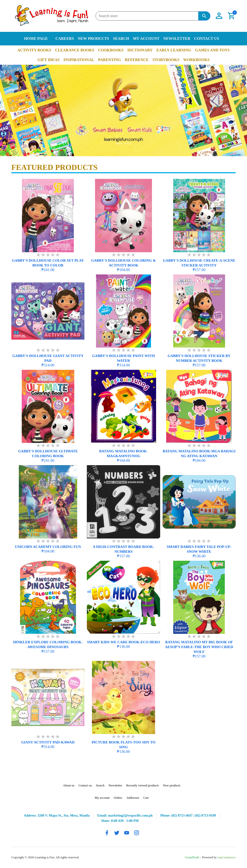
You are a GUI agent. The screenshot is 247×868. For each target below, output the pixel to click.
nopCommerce (227, 857)
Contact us (207, 38)
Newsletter (177, 38)
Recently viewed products (142, 785)
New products (93, 38)
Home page (36, 38)
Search (121, 38)
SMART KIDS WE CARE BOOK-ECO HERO (124, 642)
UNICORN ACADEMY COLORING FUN (48, 547)
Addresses (133, 798)
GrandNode (192, 857)
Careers (65, 38)
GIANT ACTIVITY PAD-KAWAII (48, 742)
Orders (118, 798)
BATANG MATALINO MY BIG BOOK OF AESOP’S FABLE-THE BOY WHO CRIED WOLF (199, 647)
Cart (146, 798)
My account (146, 38)
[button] (219, 16)
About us (69, 785)
